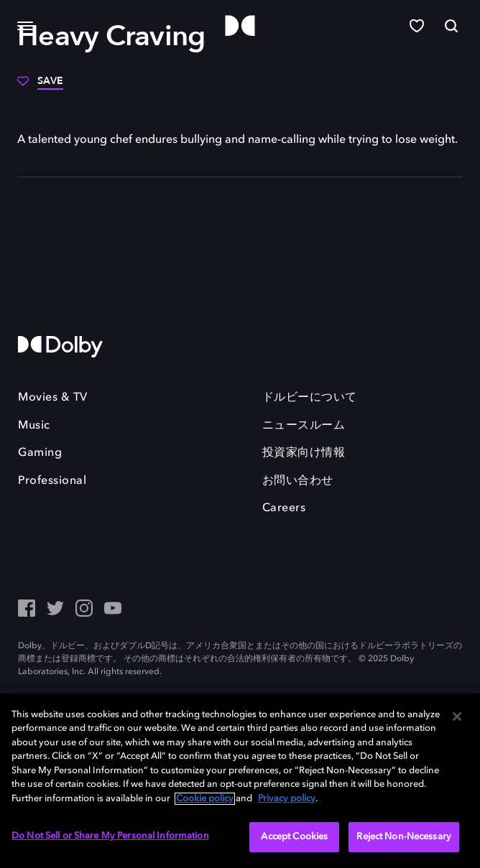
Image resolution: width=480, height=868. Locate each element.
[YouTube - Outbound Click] (113, 610)
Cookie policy (205, 799)
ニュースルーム (304, 426)
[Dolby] (240, 26)
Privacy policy (287, 799)
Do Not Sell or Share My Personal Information (110, 836)
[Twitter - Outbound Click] (55, 610)
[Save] (40, 86)
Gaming (40, 453)
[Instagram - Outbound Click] (84, 610)
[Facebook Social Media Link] (27, 610)
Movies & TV (53, 398)
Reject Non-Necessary (404, 837)
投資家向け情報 (304, 453)
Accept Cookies (294, 837)
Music (34, 426)
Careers (284, 508)
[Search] (451, 26)
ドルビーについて (310, 398)
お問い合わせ (298, 481)
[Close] (457, 717)
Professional (52, 481)
